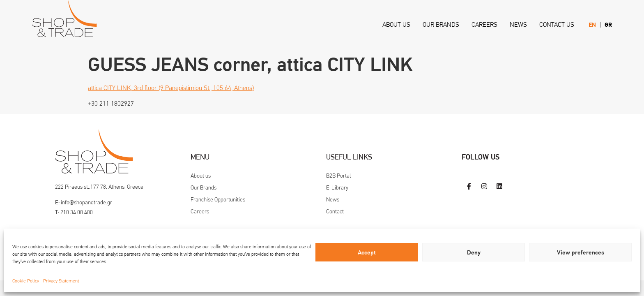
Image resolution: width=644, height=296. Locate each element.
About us (396, 24)
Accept (367, 252)
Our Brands (441, 24)
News (518, 24)
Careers (484, 24)
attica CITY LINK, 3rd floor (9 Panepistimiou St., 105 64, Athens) (171, 88)
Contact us (557, 24)
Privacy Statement (61, 281)
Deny (474, 252)
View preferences (581, 252)
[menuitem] (592, 25)
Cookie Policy (26, 281)
